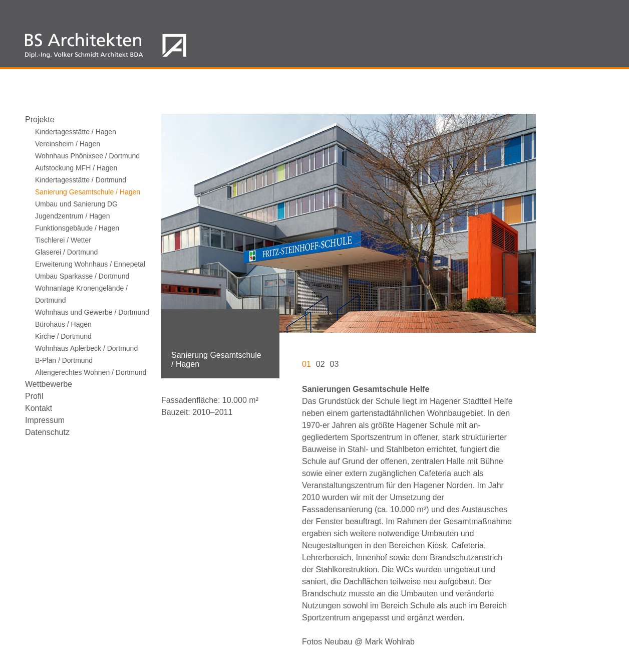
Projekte (40, 120)
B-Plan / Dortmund (64, 360)
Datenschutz (47, 432)
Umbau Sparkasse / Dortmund (82, 276)
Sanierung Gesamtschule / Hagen (88, 192)
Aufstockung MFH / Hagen (76, 168)
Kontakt (39, 408)
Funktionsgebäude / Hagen (77, 228)
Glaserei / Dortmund (66, 252)
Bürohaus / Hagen (63, 324)
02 (321, 364)
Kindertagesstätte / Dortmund (81, 180)
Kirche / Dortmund (63, 336)
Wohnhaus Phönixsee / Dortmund (87, 156)
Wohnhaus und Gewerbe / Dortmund (92, 312)
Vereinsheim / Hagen (68, 144)
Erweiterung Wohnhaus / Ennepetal (90, 264)
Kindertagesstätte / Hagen (76, 132)
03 (335, 364)
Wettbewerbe (49, 384)
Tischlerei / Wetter (63, 240)
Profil (34, 396)
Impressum (45, 420)
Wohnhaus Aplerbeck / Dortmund (86, 348)
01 (306, 364)
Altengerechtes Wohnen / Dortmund (91, 372)
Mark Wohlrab (390, 642)
